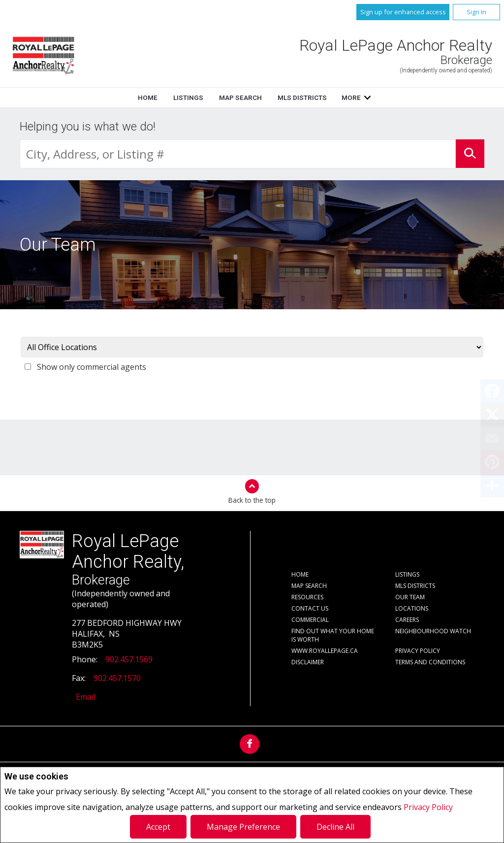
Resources (307, 597)
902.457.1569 (129, 659)
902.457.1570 (117, 678)
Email (86, 697)
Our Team (410, 597)
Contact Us (310, 608)
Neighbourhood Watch (433, 631)
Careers (407, 620)
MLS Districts (302, 97)
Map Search (240, 97)
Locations (412, 608)
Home (148, 97)
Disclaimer (308, 662)
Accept (158, 827)
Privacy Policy (428, 807)
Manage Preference (243, 827)
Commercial (310, 620)
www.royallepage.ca (325, 651)
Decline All (335, 827)
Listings (188, 97)
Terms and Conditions (430, 662)
